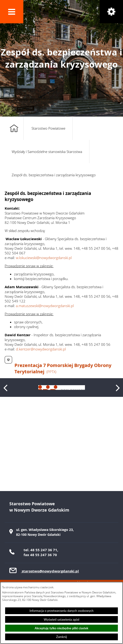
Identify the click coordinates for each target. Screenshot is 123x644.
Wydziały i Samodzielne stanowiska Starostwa (47, 152)
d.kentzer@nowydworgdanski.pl (41, 349)
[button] (12, 12)
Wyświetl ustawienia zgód (62, 620)
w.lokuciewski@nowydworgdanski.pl (44, 258)
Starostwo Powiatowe (48, 128)
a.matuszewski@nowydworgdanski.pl (45, 306)
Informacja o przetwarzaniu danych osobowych (62, 611)
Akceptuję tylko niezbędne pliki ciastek (62, 628)
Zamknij (61, 637)
